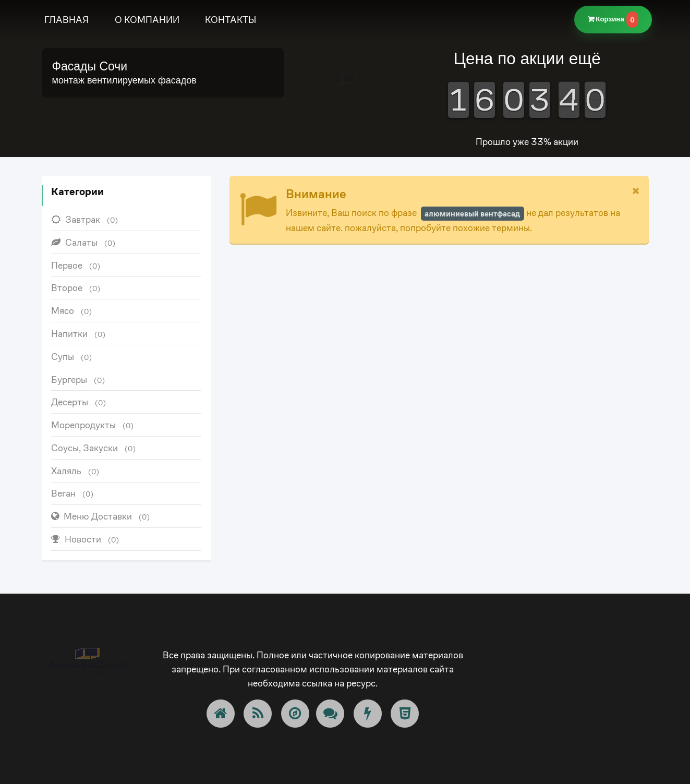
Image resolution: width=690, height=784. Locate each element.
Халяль (75, 471)
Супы (72, 357)
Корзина (613, 20)
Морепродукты (93, 425)
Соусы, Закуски (94, 448)
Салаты (83, 242)
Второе (76, 288)
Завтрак (85, 219)
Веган (72, 493)
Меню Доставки (101, 516)
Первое (76, 265)
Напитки (78, 334)
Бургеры (78, 379)
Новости (85, 539)
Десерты (79, 402)
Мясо (72, 311)
